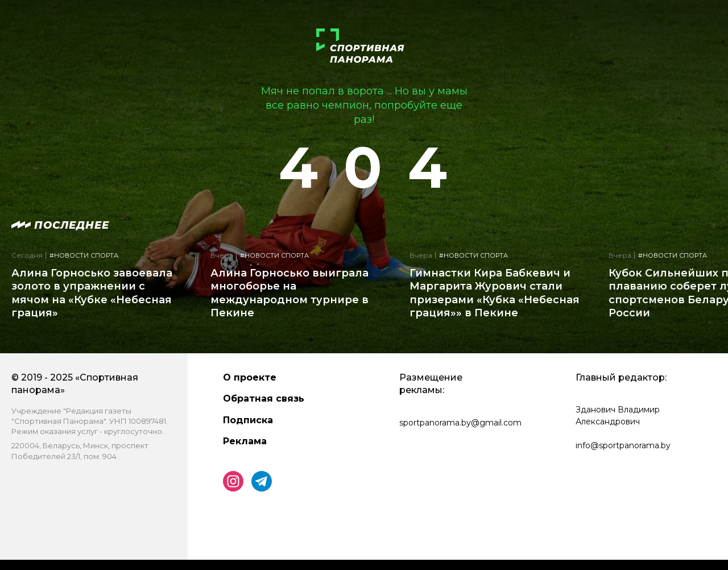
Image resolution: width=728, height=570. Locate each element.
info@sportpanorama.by (623, 445)
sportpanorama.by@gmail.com (460, 423)
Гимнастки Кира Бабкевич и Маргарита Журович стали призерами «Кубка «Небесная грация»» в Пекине (495, 293)
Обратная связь (264, 398)
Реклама (245, 441)
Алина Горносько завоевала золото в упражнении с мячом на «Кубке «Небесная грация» (92, 293)
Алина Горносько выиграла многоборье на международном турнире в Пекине (289, 293)
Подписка (248, 420)
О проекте (250, 377)
